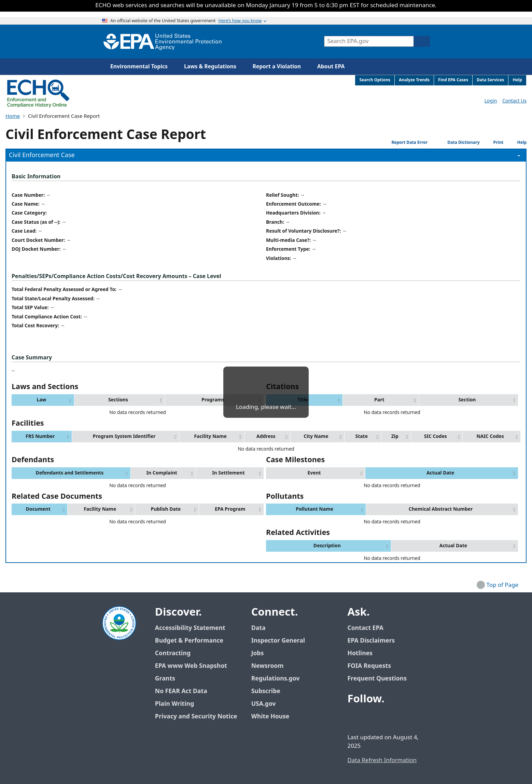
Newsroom (268, 666)
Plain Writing (174, 704)
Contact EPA (365, 628)
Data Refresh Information (382, 760)
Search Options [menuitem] (375, 80)
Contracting (173, 653)
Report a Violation (277, 67)
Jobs (258, 653)
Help (517, 143)
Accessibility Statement (190, 628)
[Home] (163, 42)
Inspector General (278, 641)
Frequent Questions (377, 679)
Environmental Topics (139, 67)
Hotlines (360, 653)
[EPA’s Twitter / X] (370, 718)
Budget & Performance (189, 641)
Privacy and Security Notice (196, 717)
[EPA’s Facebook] (354, 718)
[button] (43, 400)
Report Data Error (404, 142)
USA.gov (267, 704)
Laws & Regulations (210, 67)
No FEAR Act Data (181, 691)
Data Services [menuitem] (491, 80)
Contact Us (514, 101)
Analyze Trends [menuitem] (414, 80)
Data (258, 628)
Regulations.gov (279, 679)
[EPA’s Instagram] (403, 718)
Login (491, 101)
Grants (165, 679)
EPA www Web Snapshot (191, 666)
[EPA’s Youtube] (387, 718)
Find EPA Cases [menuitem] (453, 80)
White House (274, 717)
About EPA (331, 67)
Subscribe (266, 691)
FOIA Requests (369, 666)
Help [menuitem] (517, 80)
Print (493, 142)
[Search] (422, 41)
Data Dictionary (455, 143)
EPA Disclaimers (371, 641)
